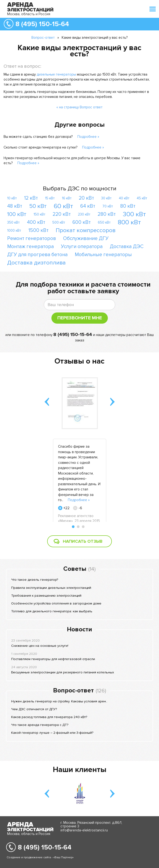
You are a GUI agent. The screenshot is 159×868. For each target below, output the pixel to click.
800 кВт (129, 222)
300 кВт (134, 214)
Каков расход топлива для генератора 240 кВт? (49, 717)
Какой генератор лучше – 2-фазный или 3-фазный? (52, 733)
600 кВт (82, 222)
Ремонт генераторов (32, 238)
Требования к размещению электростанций (46, 596)
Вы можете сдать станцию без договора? (38, 137)
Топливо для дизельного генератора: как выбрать (52, 611)
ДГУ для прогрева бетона (37, 255)
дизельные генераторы (56, 74)
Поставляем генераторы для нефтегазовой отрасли (53, 659)
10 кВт (12, 198)
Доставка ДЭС (127, 247)
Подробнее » (88, 137)
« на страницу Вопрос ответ (79, 107)
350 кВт (13, 222)
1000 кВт (14, 230)
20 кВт (86, 198)
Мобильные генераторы (103, 255)
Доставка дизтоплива (36, 263)
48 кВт (15, 206)
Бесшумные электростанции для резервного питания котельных (63, 672)
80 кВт (128, 206)
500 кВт (59, 222)
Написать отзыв (83, 541)
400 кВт (36, 222)
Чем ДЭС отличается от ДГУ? (34, 709)
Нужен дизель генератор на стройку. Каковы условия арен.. (59, 701)
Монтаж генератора (30, 247)
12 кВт (31, 198)
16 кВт (67, 198)
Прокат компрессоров (86, 230)
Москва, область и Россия (29, 14)
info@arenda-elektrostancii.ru (84, 830)
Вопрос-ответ (43, 38)
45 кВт (142, 198)
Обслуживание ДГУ (86, 238)
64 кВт (88, 206)
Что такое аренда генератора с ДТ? (40, 725)
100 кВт (17, 214)
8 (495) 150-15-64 (42, 24)
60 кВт (63, 206)
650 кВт (104, 222)
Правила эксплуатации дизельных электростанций (51, 588)
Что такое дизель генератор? (35, 580)
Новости (79, 629)
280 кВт (107, 214)
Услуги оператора (82, 247)
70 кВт (108, 206)
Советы (75, 569)
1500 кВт (38, 230)
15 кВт (50, 198)
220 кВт (62, 214)
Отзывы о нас (79, 361)
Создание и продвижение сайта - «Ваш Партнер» (40, 857)
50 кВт (38, 206)
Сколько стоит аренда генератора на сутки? (40, 147)
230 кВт (84, 214)
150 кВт (40, 214)
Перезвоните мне (80, 318)
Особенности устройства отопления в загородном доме (56, 603)
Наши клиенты (80, 770)
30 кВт (106, 198)
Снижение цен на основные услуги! (40, 646)
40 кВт (124, 198)
